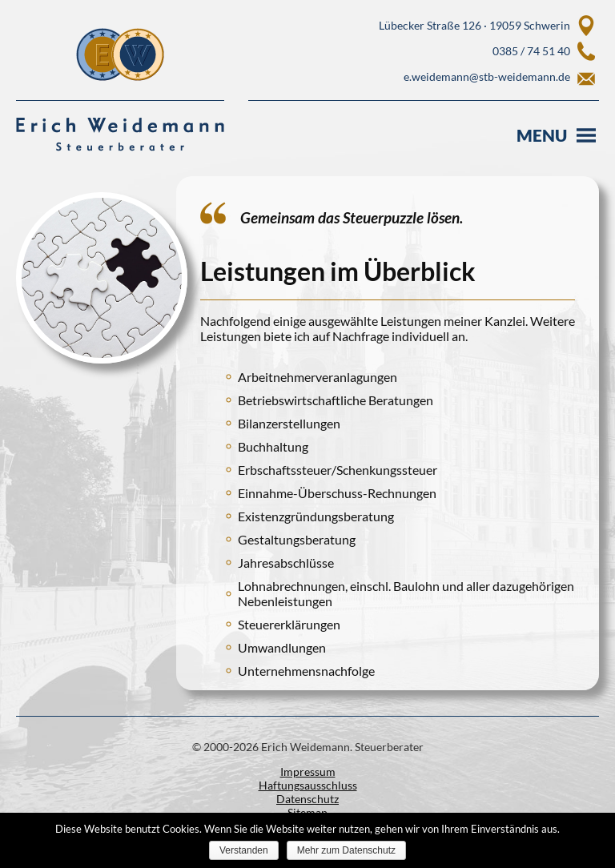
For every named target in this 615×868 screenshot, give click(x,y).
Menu (542, 135)
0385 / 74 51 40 (531, 51)
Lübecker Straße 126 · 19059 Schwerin (474, 25)
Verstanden (244, 850)
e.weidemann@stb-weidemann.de (487, 76)
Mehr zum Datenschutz (346, 850)
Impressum (308, 772)
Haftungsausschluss (308, 785)
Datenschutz (307, 799)
